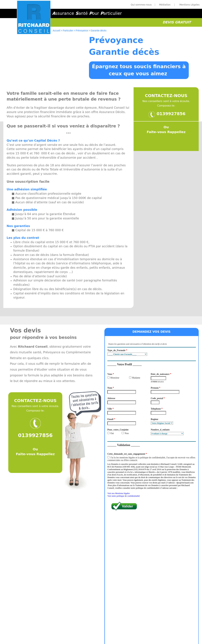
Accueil (56, 31)
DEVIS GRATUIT (177, 22)
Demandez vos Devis (155, 544)
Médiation (116, 626)
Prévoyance (82, 31)
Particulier (68, 31)
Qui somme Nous (80, 626)
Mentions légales (100, 626)
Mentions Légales (189, 5)
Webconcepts (109, 639)
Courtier (127, 626)
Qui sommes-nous (141, 5)
